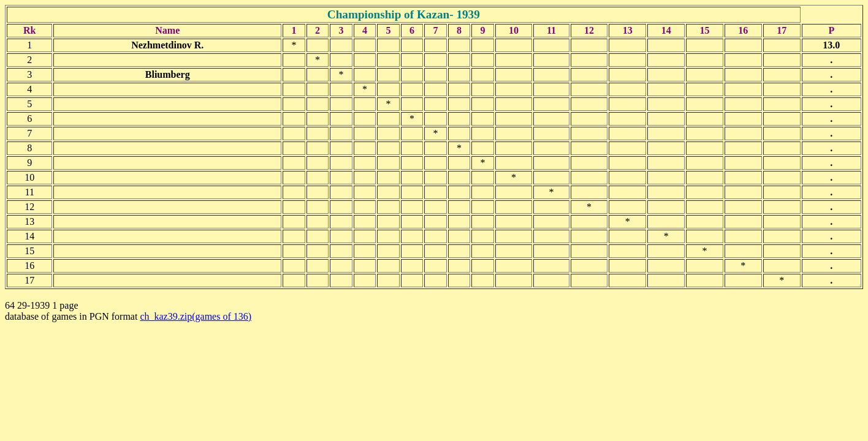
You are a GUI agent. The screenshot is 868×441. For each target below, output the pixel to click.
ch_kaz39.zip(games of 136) (196, 316)
